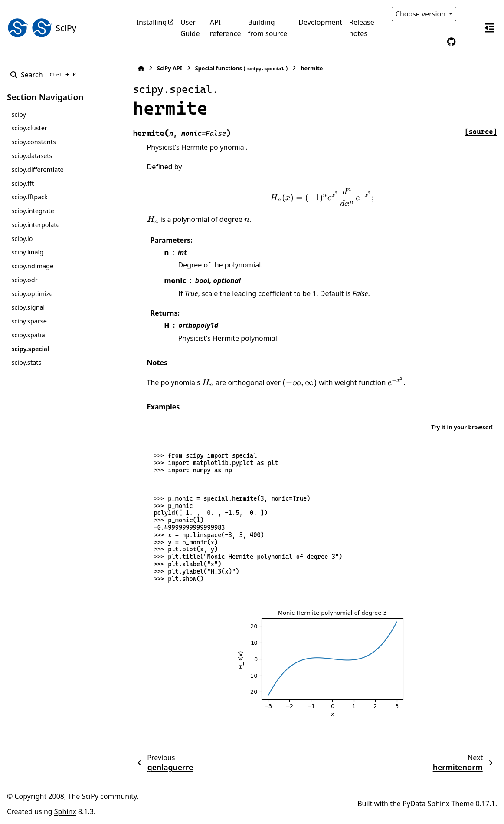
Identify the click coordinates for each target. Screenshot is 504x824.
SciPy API (170, 68)
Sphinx (65, 811)
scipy (18, 114)
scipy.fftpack (29, 197)
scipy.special (30, 349)
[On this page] (489, 28)
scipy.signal (28, 307)
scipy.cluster (29, 128)
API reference (226, 28)
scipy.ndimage (32, 266)
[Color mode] (469, 14)
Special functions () (242, 68)
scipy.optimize (32, 294)
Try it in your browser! (462, 427)
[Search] (45, 75)
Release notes (362, 28)
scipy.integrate (33, 211)
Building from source (267, 28)
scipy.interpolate (35, 225)
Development (320, 22)
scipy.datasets (32, 156)
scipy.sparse (29, 321)
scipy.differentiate (37, 170)
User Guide (190, 28)
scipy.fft (23, 183)
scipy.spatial (29, 335)
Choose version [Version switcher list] (422, 14)
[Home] (141, 68)
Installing (152, 22)
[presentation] (322, 197)
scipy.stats (26, 362)
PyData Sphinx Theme (438, 804)
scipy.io (22, 239)
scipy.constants (33, 142)
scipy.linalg (27, 252)
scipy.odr (24, 280)
